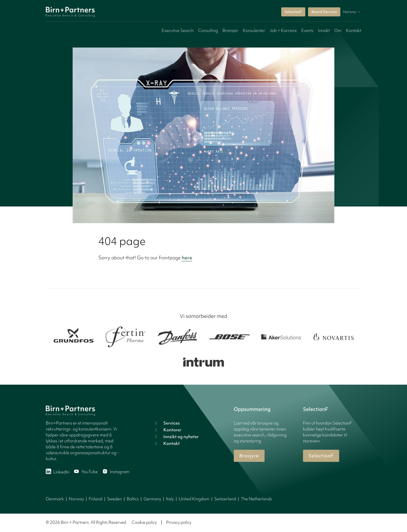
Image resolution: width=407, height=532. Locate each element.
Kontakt (354, 31)
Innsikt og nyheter (176, 437)
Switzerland (225, 499)
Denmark (55, 499)
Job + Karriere (283, 31)
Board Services (324, 12)
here (187, 258)
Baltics (133, 499)
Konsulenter (254, 31)
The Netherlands (256, 499)
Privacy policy (179, 522)
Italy (170, 499)
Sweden (114, 499)
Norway (76, 499)
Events (307, 31)
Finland (96, 499)
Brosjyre (249, 456)
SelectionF (293, 12)
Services (166, 423)
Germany (152, 499)
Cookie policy (144, 522)
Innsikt (324, 31)
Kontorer (167, 430)
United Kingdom (194, 499)
